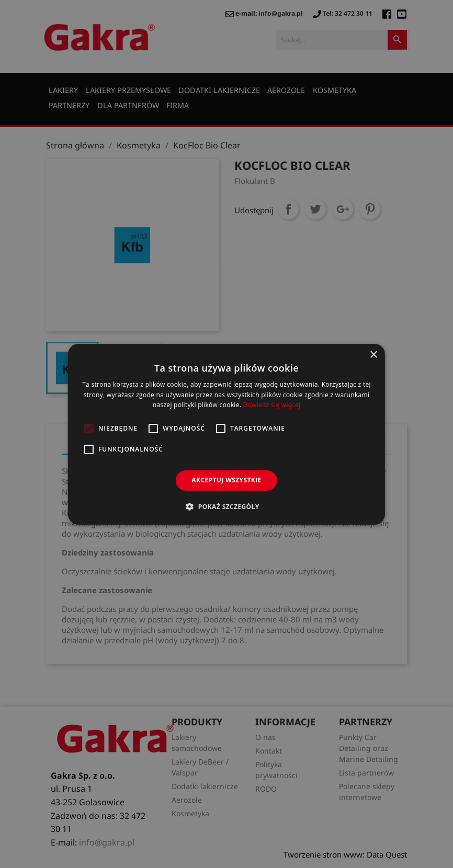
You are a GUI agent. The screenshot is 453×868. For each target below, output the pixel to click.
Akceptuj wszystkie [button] (226, 480)
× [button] (373, 355)
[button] (226, 506)
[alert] (226, 434)
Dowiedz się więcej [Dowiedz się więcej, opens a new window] (272, 405)
